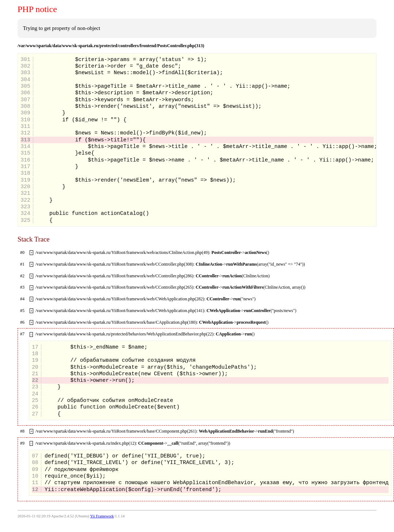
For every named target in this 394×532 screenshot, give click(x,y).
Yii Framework (102, 516)
